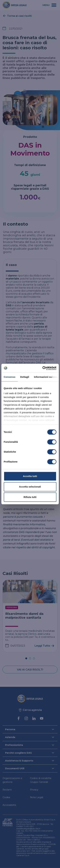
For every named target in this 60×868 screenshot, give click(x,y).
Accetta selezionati (30, 487)
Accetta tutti (30, 476)
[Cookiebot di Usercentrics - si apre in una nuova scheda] (43, 368)
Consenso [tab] (10, 377)
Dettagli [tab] (25, 377)
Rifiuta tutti (30, 497)
